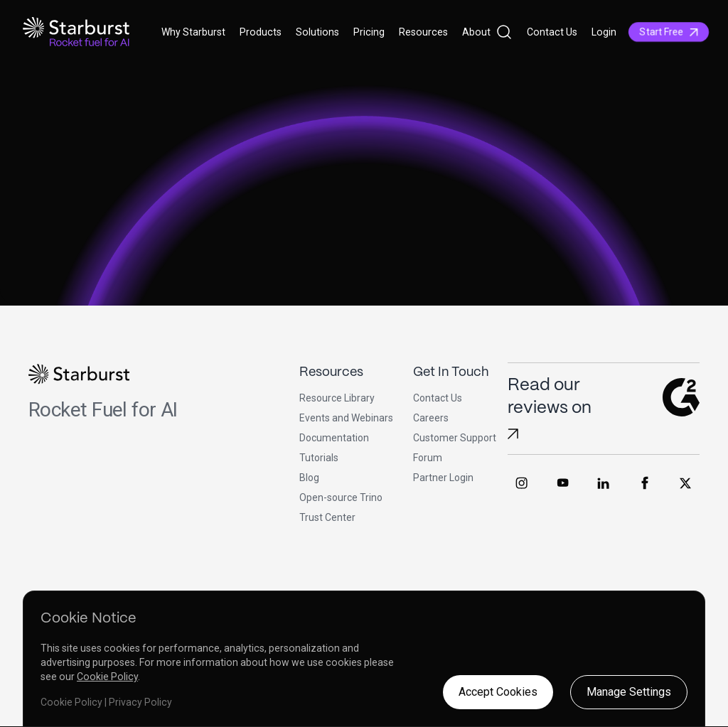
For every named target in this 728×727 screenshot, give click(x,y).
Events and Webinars (346, 418)
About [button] (476, 32)
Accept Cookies (498, 692)
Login (604, 32)
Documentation (334, 438)
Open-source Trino (341, 497)
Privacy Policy (140, 702)
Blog (309, 478)
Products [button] (261, 32)
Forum (428, 458)
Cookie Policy (107, 677)
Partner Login (443, 478)
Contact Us (552, 32)
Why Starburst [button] (193, 32)
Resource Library (337, 398)
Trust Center (327, 517)
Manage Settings (629, 692)
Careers (431, 418)
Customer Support (455, 438)
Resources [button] (423, 32)
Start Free (669, 32)
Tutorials (319, 458)
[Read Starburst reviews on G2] (513, 434)
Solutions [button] (317, 32)
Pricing (369, 32)
